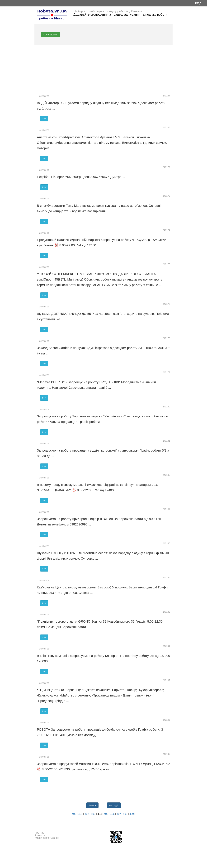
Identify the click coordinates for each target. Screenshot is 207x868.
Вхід (198, 3)
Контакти (40, 835)
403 (94, 814)
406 (113, 814)
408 (125, 814)
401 (81, 814)
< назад (92, 805)
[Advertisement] (103, 70)
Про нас (39, 833)
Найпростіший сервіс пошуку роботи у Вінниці (108, 11)
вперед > (114, 805)
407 (119, 814)
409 (132, 814)
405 (106, 814)
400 (74, 814)
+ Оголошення (50, 35)
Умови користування (47, 838)
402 (87, 814)
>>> (44, 119)
